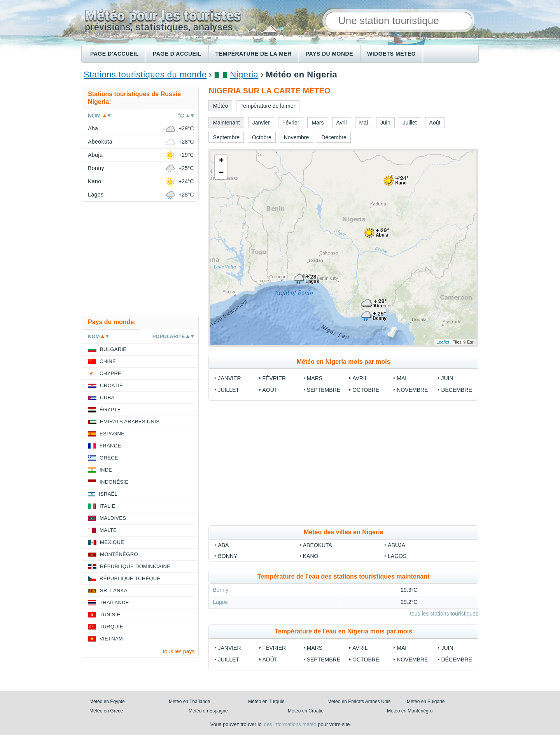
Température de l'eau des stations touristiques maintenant (344, 576)
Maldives (113, 518)
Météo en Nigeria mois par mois (344, 362)
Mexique (112, 542)
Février (274, 378)
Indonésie (114, 482)
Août (270, 390)
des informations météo (290, 724)
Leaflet (443, 342)
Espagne (112, 434)
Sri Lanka (114, 590)
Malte (108, 530)
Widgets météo (391, 54)
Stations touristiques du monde (145, 75)
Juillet (228, 390)
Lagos (397, 556)
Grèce (109, 458)
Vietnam (111, 639)
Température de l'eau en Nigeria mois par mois (343, 631)
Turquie (111, 627)
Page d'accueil (115, 54)
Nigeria (244, 75)
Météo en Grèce (106, 711)
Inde (106, 470)
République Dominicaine (135, 566)
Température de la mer (254, 54)
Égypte (110, 410)
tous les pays (179, 651)
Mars (315, 378)
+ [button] (221, 161)
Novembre (412, 390)
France (110, 446)
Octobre (366, 390)
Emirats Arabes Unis (130, 422)
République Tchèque (130, 578)
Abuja (396, 545)
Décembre (456, 390)
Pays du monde (329, 54)
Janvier (229, 378)
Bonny (227, 556)
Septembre (324, 390)
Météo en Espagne (208, 711)
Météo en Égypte (107, 702)
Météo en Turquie (266, 702)
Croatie (111, 385)
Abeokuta (318, 545)
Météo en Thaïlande (190, 702)
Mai (402, 378)
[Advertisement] (343, 463)
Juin (447, 378)
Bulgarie (113, 349)
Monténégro (119, 554)
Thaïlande (114, 603)
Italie (108, 506)
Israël (108, 494)
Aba (223, 545)
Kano (311, 556)
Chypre (110, 373)
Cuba (107, 397)
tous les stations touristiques (444, 614)
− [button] (221, 173)
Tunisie (110, 615)
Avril (360, 378)
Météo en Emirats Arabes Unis (359, 702)
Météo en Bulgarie (426, 702)
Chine (108, 361)
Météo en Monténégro (410, 711)
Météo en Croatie (306, 711)
